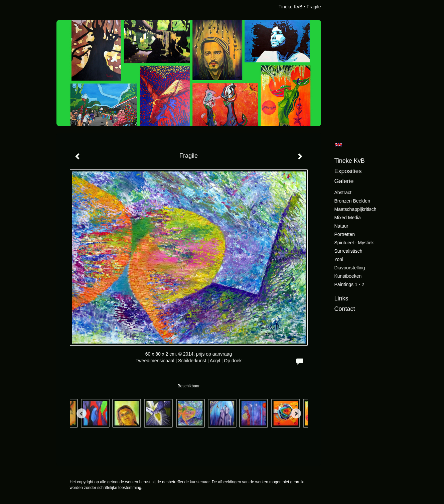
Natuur (341, 226)
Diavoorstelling (350, 268)
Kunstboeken (348, 276)
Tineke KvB (290, 7)
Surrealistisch (348, 251)
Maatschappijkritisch (355, 209)
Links (341, 298)
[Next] (296, 413)
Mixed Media (348, 218)
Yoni (339, 259)
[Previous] (82, 413)
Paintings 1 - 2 (349, 284)
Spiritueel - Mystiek (354, 243)
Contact (345, 309)
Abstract (343, 193)
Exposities (348, 171)
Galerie (344, 181)
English (338, 145)
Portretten (345, 234)
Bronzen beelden (352, 201)
